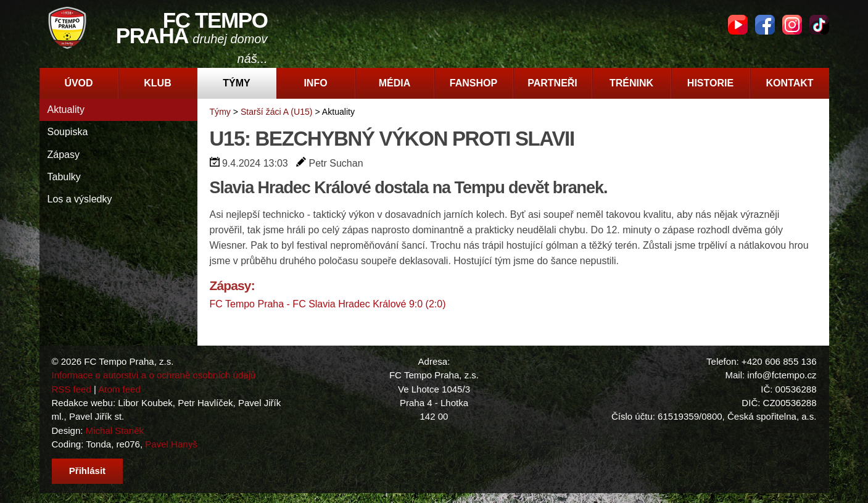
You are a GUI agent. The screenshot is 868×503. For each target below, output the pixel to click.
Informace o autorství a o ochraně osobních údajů (154, 375)
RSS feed (72, 389)
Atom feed (119, 389)
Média (395, 83)
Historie (710, 83)
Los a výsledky (80, 199)
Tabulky (64, 177)
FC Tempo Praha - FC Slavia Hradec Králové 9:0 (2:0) (328, 304)
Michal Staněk (115, 430)
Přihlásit (87, 471)
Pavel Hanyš (171, 444)
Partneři (552, 83)
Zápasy (64, 155)
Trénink (631, 83)
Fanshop (473, 83)
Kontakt (789, 83)
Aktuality (66, 110)
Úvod (78, 83)
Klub (157, 83)
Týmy (236, 83)
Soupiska (68, 132)
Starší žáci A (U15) (277, 112)
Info (315, 83)
